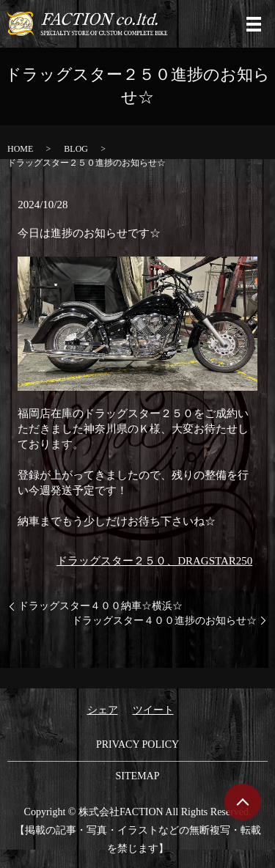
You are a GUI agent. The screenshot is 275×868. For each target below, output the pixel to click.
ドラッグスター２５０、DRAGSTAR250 (154, 561)
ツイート (153, 710)
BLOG (76, 149)
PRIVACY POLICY (137, 744)
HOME (20, 149)
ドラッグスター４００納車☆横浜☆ (100, 606)
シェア (103, 710)
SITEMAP (138, 776)
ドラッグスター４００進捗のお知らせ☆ (164, 621)
